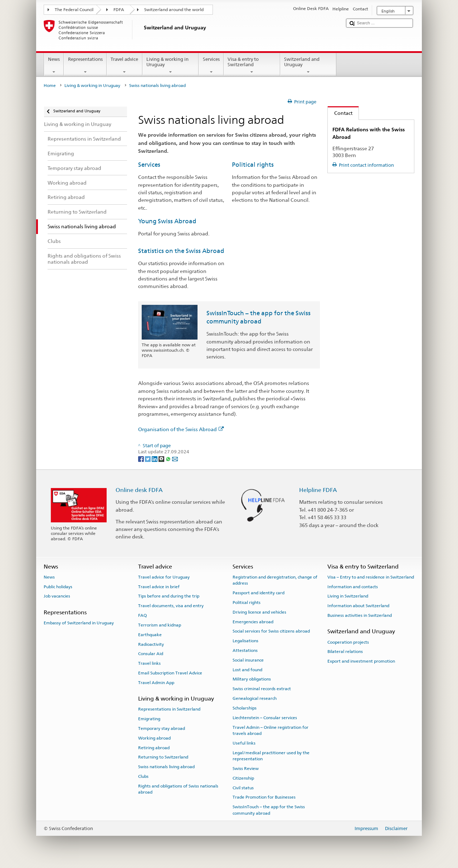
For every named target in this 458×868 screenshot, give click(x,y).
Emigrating (149, 719)
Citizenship (243, 778)
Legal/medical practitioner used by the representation (271, 755)
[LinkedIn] (155, 459)
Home (50, 86)
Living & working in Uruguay (171, 66)
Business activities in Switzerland (360, 615)
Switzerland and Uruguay (308, 66)
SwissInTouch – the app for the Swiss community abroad (269, 810)
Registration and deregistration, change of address (275, 580)
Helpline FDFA (318, 490)
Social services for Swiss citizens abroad (271, 631)
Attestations (245, 650)
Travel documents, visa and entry (171, 606)
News (54, 66)
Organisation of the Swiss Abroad (181, 429)
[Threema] (162, 459)
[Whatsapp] (169, 459)
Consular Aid (151, 654)
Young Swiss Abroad (167, 221)
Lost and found (247, 669)
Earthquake (150, 635)
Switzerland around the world (174, 10)
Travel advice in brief (159, 586)
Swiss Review (246, 769)
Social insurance (248, 660)
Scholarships (245, 708)
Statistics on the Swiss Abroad (181, 251)
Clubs (143, 776)
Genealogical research (255, 698)
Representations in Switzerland (169, 709)
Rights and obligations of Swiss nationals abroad (178, 789)
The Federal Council (74, 10)
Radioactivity (151, 644)
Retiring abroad (154, 747)
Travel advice (125, 66)
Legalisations (245, 641)
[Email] (175, 459)
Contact (340, 113)
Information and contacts (353, 586)
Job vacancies (57, 596)
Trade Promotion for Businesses (264, 797)
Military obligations (252, 679)
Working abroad (154, 738)
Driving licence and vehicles (259, 612)
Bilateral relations (345, 652)
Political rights (253, 165)
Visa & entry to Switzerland (252, 66)
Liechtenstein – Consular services (265, 718)
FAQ (142, 615)
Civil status (243, 787)
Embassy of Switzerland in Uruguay (79, 623)
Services (211, 66)
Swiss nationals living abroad (166, 767)
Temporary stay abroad (162, 728)
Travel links (149, 663)
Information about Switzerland (358, 606)
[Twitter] (148, 459)
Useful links (244, 743)
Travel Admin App (156, 683)
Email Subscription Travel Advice (170, 673)
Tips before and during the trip (169, 596)
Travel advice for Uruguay (164, 577)
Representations (85, 66)
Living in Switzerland (348, 596)
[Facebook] (142, 459)
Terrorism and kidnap (160, 625)
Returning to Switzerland (163, 757)
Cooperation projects (348, 642)
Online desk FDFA (139, 490)
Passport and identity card (259, 593)
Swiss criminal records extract (262, 689)
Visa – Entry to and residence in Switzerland (371, 577)
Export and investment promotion (361, 661)
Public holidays (58, 586)
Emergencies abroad (253, 621)
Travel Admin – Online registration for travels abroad (271, 730)
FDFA (119, 10)
